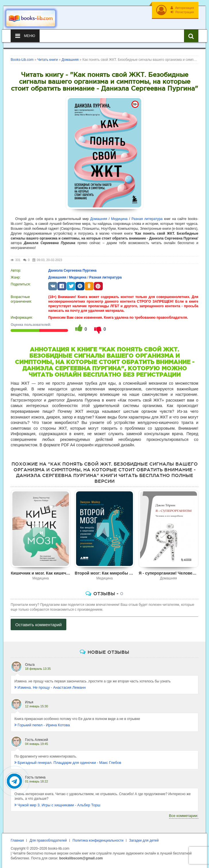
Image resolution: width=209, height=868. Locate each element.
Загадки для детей (144, 840)
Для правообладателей (48, 840)
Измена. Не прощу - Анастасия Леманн (50, 687)
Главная (17, 840)
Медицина (119, 219)
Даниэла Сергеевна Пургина (72, 270)
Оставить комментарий (38, 625)
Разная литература (147, 219)
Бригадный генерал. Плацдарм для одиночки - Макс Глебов (68, 763)
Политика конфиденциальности (98, 840)
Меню (25, 36)
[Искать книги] (191, 36)
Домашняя (99, 219)
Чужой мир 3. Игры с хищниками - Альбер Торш (57, 805)
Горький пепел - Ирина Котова (42, 725)
